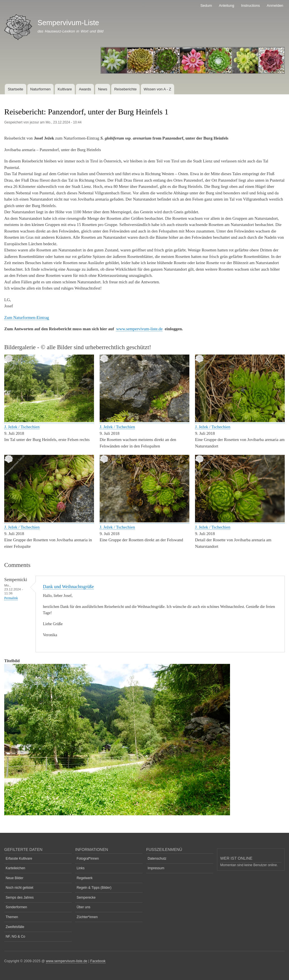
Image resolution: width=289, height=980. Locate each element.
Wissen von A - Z (157, 89)
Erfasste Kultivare (19, 859)
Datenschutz (157, 859)
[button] (49, 421)
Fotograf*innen (88, 859)
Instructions (250, 6)
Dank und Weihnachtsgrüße (68, 587)
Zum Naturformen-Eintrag (27, 318)
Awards (85, 89)
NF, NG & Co (15, 936)
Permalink (11, 598)
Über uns (83, 907)
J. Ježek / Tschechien (22, 427)
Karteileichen (15, 868)
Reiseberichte (126, 89)
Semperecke (86, 898)
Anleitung (227, 6)
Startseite (15, 89)
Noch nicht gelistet (19, 888)
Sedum (206, 6)
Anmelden (275, 6)
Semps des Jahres (20, 898)
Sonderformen (16, 907)
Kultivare (65, 89)
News (103, 89)
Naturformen (40, 89)
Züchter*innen (87, 917)
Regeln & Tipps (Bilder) (94, 888)
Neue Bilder (15, 878)
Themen (12, 917)
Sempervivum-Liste (68, 23)
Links (80, 868)
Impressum (156, 868)
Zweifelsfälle (15, 927)
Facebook (98, 961)
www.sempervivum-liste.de (139, 329)
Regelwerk (85, 878)
